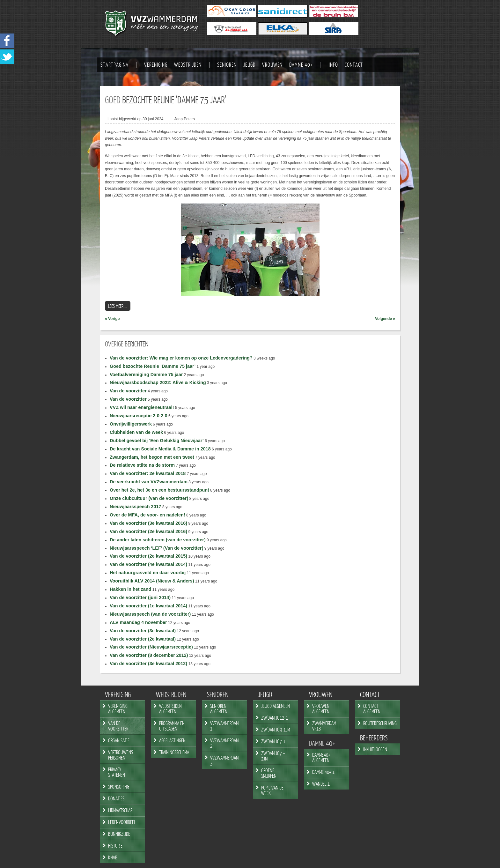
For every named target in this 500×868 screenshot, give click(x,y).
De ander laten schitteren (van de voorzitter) (158, 540)
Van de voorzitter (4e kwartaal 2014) (148, 564)
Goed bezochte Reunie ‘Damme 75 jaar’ (153, 366)
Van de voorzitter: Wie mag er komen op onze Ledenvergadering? (181, 358)
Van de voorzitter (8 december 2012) (149, 655)
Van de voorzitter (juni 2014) (140, 597)
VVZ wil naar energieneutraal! (142, 407)
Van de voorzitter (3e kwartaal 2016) (148, 523)
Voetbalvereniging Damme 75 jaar (146, 375)
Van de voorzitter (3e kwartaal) (143, 631)
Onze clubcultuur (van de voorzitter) (149, 498)
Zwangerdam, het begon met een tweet (152, 457)
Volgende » (385, 319)
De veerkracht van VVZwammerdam (149, 482)
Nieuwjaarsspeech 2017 (136, 507)
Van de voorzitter (128, 391)
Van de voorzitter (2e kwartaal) (143, 639)
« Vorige (112, 319)
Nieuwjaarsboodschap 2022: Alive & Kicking (158, 382)
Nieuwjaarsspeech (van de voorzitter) (150, 614)
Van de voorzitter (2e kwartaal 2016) (148, 531)
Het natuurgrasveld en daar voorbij (148, 573)
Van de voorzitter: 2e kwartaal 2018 (148, 473)
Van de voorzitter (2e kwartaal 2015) (148, 556)
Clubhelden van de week (136, 432)
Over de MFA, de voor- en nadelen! (147, 515)
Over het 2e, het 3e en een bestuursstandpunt (159, 490)
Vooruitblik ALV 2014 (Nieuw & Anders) (152, 581)
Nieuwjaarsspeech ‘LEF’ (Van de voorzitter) (157, 548)
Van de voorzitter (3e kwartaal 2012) (148, 664)
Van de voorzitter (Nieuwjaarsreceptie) (151, 647)
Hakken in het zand (130, 589)
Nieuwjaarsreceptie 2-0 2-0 (139, 416)
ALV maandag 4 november (138, 622)
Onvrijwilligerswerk (131, 424)
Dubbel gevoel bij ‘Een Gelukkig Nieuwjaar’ (157, 441)
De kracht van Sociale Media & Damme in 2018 (160, 449)
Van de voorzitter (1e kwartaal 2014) (148, 606)
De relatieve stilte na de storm (142, 465)
